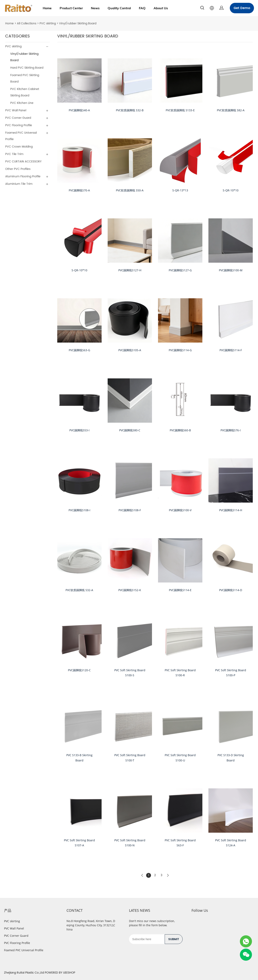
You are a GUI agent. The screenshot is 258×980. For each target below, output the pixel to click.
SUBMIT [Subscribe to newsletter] (174, 939)
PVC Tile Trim (14, 154)
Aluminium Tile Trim (19, 184)
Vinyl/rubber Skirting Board (78, 23)
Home (47, 8)
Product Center (71, 8)
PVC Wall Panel (16, 110)
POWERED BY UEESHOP (60, 973)
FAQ (142, 8)
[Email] (147, 939)
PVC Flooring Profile (19, 125)
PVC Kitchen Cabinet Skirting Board (25, 92)
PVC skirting (48, 23)
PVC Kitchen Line (22, 103)
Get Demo (242, 8)
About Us (161, 8)
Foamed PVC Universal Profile (21, 136)
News (95, 8)
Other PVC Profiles (18, 169)
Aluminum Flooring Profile (23, 176)
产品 (8, 910)
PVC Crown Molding (19, 147)
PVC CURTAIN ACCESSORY (23, 162)
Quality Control (119, 8)
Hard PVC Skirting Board (27, 68)
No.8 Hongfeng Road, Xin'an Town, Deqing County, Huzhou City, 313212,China (91, 925)
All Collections (27, 23)
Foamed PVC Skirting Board (25, 78)
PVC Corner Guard (18, 118)
